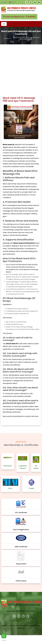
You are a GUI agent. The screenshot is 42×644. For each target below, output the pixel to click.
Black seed (7, 184)
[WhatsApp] (4, 637)
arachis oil (10, 416)
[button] (4, 24)
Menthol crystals (24, 416)
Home (7, 38)
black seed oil (19, 211)
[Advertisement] (20, 66)
